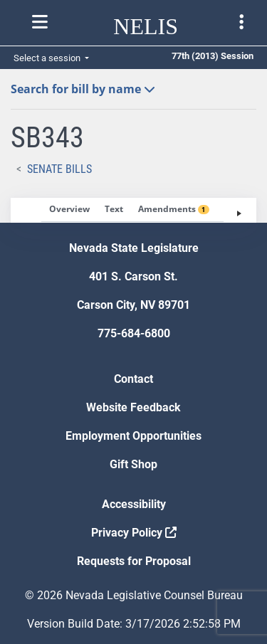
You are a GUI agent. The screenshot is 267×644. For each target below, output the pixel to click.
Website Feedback (133, 407)
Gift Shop (133, 464)
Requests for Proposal (134, 561)
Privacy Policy (134, 533)
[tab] (69, 210)
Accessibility (134, 504)
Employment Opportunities (133, 436)
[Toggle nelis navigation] (40, 22)
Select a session (48, 58)
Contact (133, 379)
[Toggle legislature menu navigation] (241, 22)
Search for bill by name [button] (83, 89)
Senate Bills (59, 169)
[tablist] (133, 210)
